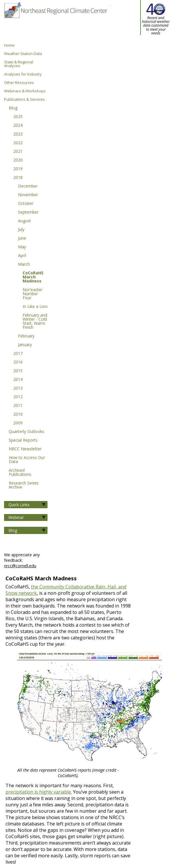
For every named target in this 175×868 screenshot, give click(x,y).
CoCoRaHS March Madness (33, 277)
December (28, 186)
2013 (18, 388)
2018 (18, 178)
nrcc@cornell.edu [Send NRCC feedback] (20, 566)
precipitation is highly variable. (39, 792)
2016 (18, 362)
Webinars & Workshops (25, 91)
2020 (18, 160)
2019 (18, 169)
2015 (18, 371)
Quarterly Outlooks (27, 432)
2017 (18, 354)
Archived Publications (20, 473)
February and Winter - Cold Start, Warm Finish (35, 322)
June (22, 238)
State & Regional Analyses (19, 64)
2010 (18, 414)
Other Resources (19, 83)
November (28, 195)
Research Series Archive (24, 485)
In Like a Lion (35, 307)
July (21, 230)
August (24, 221)
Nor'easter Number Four (33, 294)
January (25, 345)
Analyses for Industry (23, 74)
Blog (13, 108)
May (22, 247)
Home (9, 45)
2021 (18, 152)
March (24, 265)
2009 (18, 423)
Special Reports (23, 441)
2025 (18, 117)
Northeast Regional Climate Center (55, 22)
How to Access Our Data (27, 460)
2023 (18, 134)
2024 (18, 126)
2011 (18, 406)
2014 (18, 380)
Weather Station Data (23, 54)
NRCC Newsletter (25, 449)
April (22, 256)
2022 (18, 143)
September (28, 212)
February (26, 336)
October (26, 204)
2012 (18, 397)
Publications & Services (24, 99)
